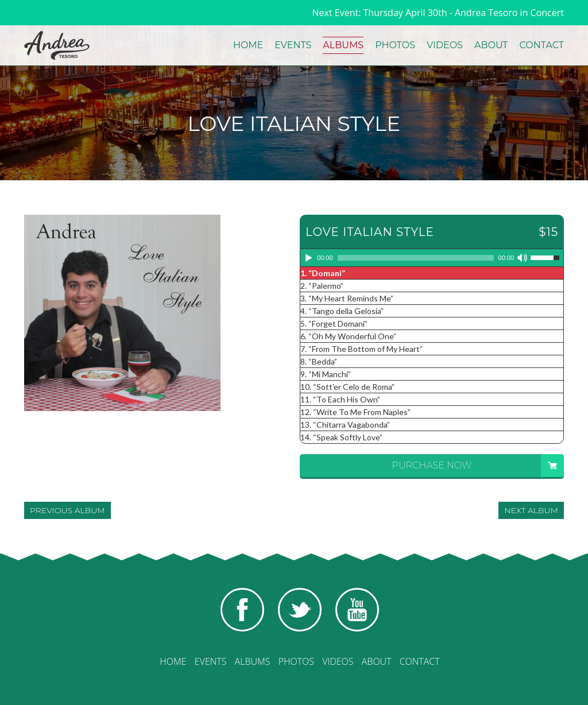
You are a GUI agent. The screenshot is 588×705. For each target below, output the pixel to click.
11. (340, 399)
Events (293, 45)
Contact (542, 45)
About (491, 45)
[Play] (309, 258)
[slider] (416, 258)
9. (326, 374)
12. (355, 412)
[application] (432, 258)
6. (348, 336)
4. (342, 311)
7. (361, 349)
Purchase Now (478, 466)
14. (341, 437)
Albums (343, 45)
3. (347, 298)
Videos (445, 45)
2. (322, 286)
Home (248, 45)
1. (323, 273)
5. (334, 324)
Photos (395, 45)
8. (319, 361)
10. (347, 387)
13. (345, 425)
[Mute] (523, 258)
